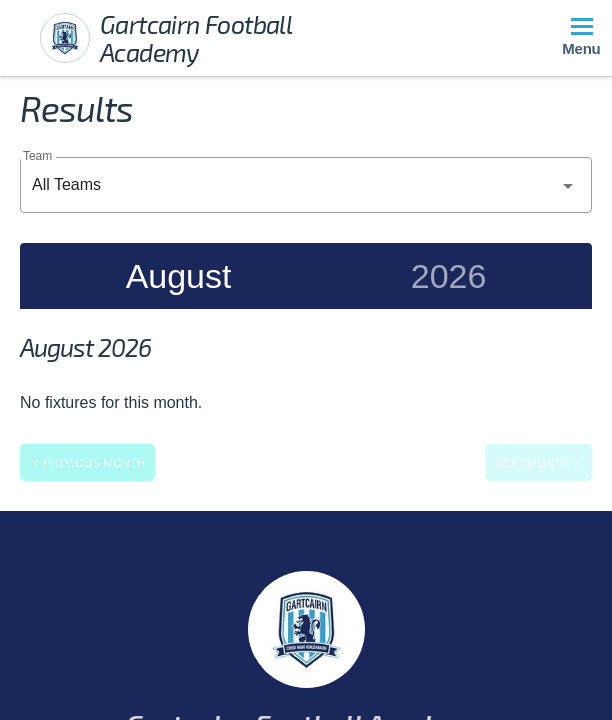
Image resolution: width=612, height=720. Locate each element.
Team (37, 155)
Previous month (87, 462)
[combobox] (306, 185)
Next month (538, 462)
